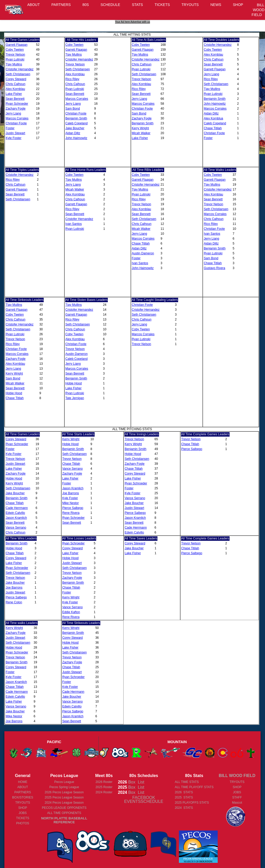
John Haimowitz (76, 138)
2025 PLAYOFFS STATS (192, 803)
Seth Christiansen (18, 74)
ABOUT (34, 5)
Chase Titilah (213, 128)
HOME (23, 782)
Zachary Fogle (16, 109)
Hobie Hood (14, 393)
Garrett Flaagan (17, 45)
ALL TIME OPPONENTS (64, 813)
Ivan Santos (74, 224)
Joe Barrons (71, 493)
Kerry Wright (140, 128)
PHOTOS (22, 823)
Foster (10, 128)
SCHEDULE (110, 5)
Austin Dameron (143, 253)
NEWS (216, 5)
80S (86, 5)
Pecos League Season (64, 792)
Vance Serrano (16, 528)
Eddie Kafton (71, 612)
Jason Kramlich (16, 518)
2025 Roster (104, 787)
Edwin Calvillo (15, 513)
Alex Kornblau (15, 89)
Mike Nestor (71, 503)
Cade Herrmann (17, 508)
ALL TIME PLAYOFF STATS (194, 787)
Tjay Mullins (14, 64)
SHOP (238, 5)
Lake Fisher (14, 94)
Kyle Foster (14, 138)
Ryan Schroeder (17, 104)
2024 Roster (104, 792)
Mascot (237, 803)
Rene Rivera (71, 513)
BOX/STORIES (23, 797)
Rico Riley (72, 79)
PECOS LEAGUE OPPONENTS (64, 808)
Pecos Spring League (64, 787)
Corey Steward (16, 79)
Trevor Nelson (15, 55)
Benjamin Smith (76, 118)
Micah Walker (141, 133)
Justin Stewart (15, 133)
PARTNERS (61, 5)
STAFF (237, 797)
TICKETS (162, 5)
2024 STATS (184, 808)
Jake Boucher (75, 128)
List (140, 782)
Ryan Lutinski (15, 59)
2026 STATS (184, 792)
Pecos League (64, 782)
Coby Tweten (15, 50)
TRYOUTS (190, 5)
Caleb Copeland (77, 123)
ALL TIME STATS (187, 782)
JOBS (23, 813)
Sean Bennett (15, 99)
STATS (137, 5)
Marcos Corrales (17, 118)
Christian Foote (16, 123)
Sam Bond (73, 109)
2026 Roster (104, 782)
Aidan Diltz (73, 133)
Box (127, 782)
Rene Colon (14, 602)
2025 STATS (184, 797)
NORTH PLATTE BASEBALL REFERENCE (64, 820)
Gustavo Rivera (214, 268)
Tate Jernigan (75, 398)
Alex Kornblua (213, 118)
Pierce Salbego (73, 508)
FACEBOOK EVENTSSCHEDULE (144, 800)
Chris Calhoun (16, 84)
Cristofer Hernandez (20, 69)
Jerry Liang (13, 113)
